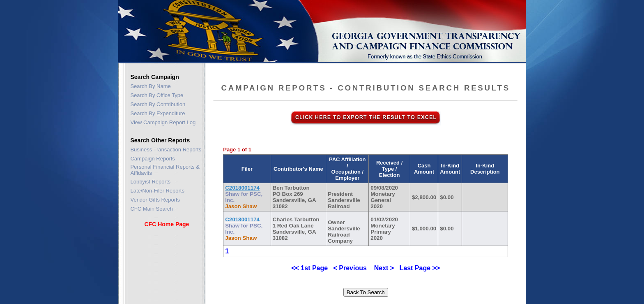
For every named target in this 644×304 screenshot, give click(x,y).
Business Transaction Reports (166, 150)
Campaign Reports (152, 159)
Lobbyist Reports (150, 182)
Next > (384, 268)
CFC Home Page (167, 224)
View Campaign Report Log (163, 122)
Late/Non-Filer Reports (157, 191)
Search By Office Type (157, 95)
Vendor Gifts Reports (155, 200)
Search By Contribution (158, 104)
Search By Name (150, 86)
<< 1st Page (309, 268)
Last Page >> (420, 268)
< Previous (350, 268)
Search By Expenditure (158, 113)
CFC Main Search (151, 209)
